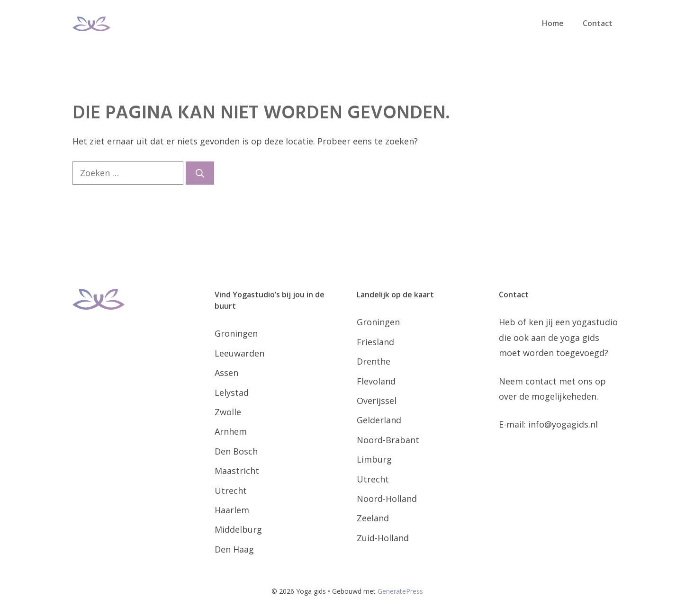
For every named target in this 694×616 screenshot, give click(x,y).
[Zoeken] (200, 173)
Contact (598, 23)
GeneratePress (400, 591)
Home (553, 23)
